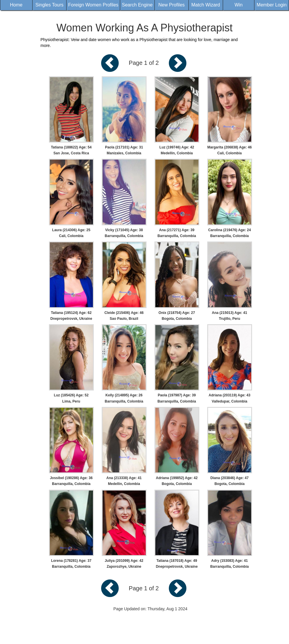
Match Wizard (206, 5)
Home (16, 5)
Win (239, 5)
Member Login (272, 5)
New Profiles (171, 5)
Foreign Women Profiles (93, 5)
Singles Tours (50, 5)
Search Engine (137, 5)
